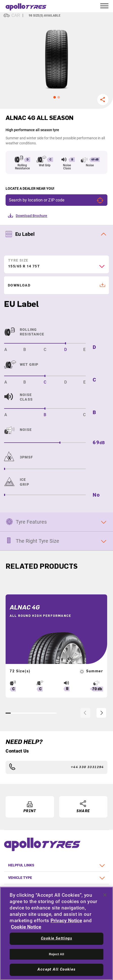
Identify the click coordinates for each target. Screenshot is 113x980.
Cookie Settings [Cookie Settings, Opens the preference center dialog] (56, 938)
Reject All (56, 954)
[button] (55, 97)
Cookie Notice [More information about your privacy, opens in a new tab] (26, 927)
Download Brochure (31, 216)
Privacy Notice (66, 921)
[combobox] (56, 269)
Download (57, 285)
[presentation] (85, 713)
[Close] (105, 895)
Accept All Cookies (56, 970)
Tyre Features (31, 522)
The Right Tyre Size (37, 541)
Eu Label (25, 234)
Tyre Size (18, 260)
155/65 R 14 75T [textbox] (24, 266)
